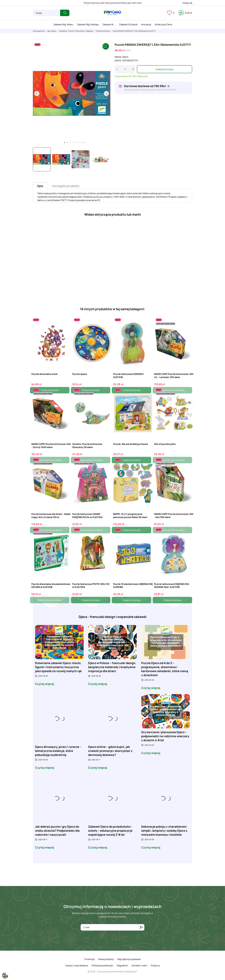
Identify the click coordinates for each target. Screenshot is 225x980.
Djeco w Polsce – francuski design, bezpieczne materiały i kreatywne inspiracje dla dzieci (112, 667)
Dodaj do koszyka (165, 69)
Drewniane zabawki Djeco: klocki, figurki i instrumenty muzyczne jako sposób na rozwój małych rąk (58, 667)
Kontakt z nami (139, 965)
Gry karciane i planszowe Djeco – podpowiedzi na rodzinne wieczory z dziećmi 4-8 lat (165, 736)
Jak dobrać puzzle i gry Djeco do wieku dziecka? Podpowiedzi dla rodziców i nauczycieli (57, 831)
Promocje (90, 959)
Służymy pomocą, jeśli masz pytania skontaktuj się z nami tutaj (113, 3)
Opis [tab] (40, 186)
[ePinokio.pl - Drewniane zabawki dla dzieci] (113, 13)
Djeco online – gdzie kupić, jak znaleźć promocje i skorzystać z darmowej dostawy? (110, 751)
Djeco (125, 57)
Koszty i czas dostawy (77, 965)
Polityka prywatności (102, 965)
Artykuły (155, 965)
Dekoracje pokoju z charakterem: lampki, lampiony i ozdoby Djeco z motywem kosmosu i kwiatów (164, 831)
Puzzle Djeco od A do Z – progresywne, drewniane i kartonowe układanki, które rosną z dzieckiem (165, 669)
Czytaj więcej (45, 684)
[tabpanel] (72, 93)
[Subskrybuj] (141, 927)
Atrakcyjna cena (163, 24)
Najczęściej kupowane (129, 959)
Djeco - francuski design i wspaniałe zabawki (113, 617)
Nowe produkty (106, 959)
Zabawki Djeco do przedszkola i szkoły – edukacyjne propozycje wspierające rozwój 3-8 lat (110, 831)
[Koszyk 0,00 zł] (185, 13)
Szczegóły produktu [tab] (66, 186)
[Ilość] (125, 69)
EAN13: (118, 61)
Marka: (118, 57)
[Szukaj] (46, 13)
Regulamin (122, 965)
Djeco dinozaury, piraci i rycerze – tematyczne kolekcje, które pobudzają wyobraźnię (58, 751)
